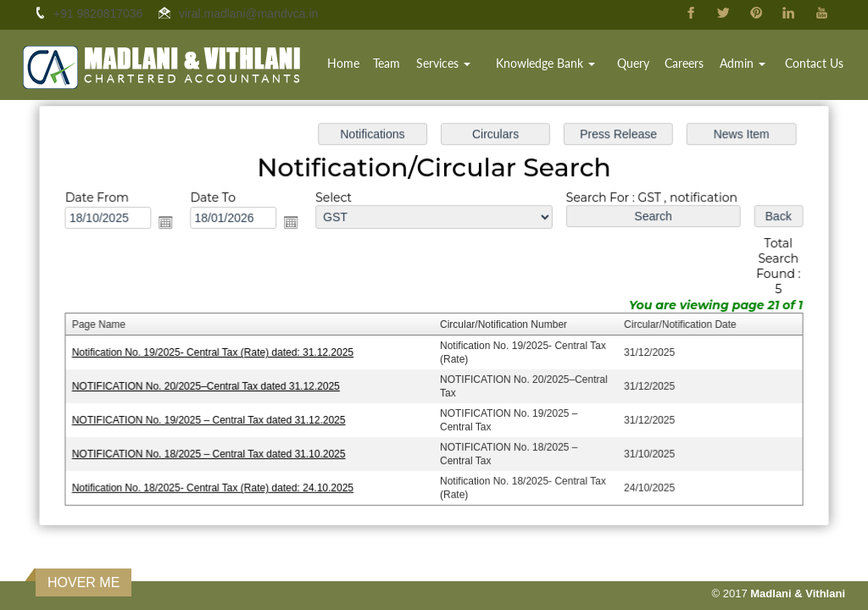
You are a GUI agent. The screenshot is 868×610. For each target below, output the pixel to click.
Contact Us (814, 63)
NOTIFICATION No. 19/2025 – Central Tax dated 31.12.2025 (213, 419)
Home (343, 63)
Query (633, 63)
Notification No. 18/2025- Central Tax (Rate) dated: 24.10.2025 (217, 485)
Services (443, 63)
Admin (743, 63)
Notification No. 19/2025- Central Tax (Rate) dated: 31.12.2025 (217, 352)
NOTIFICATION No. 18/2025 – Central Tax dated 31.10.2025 (213, 452)
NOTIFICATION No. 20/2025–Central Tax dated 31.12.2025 (210, 385)
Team (387, 63)
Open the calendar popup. (171, 224)
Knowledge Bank (545, 63)
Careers (684, 63)
